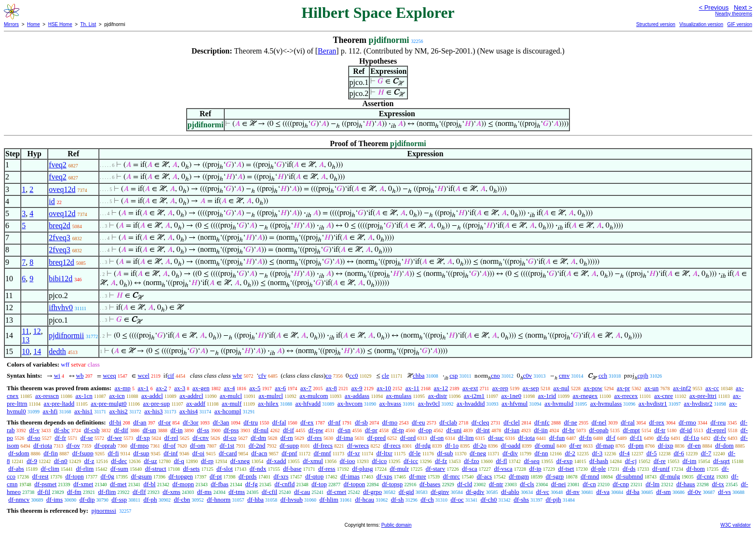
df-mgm (519, 476)
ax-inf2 (682, 388)
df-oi (198, 453)
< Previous (714, 7)
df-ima (344, 438)
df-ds (629, 469)
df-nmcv (19, 499)
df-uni (454, 430)
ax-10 (384, 388)
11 (25, 331)
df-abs (16, 469)
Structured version (655, 24)
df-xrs (281, 476)
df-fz (441, 461)
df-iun (512, 430)
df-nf (334, 422)
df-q (179, 461)
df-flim (107, 492)
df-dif (121, 430)
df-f (611, 438)
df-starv (435, 469)
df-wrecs (358, 445)
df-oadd (511, 445)
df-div (510, 453)
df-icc (411, 461)
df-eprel (716, 430)
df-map (605, 445)
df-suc (496, 438)
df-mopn (183, 484)
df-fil (44, 492)
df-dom (724, 445)
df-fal (279, 422)
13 (26, 340)
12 (37, 331)
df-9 (32, 461)
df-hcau (364, 499)
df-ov (73, 445)
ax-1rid (547, 396)
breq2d (59, 225)
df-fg (252, 484)
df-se (87, 438)
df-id (686, 430)
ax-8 (331, 388)
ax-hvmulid (559, 403)
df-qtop (314, 476)
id (52, 201)
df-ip (535, 469)
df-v (34, 430)
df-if (289, 430)
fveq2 (57, 165)
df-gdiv (475, 492)
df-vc (543, 492)
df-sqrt (722, 461)
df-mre (417, 476)
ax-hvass (391, 403)
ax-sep (531, 388)
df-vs (724, 492)
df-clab (448, 422)
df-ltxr (385, 453)
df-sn (344, 430)
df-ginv (440, 492)
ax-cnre (664, 396)
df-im (689, 461)
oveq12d (62, 189)
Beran (327, 51)
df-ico (379, 461)
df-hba (256, 499)
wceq (109, 376)
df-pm (636, 445)
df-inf (171, 453)
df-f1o (692, 438)
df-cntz (706, 476)
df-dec (119, 461)
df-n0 (61, 461)
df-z (89, 461)
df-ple (598, 469)
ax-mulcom (314, 396)
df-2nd (257, 445)
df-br (568, 430)
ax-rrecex (626, 396)
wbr (237, 376)
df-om (198, 445)
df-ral (628, 422)
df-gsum (141, 476)
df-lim (466, 438)
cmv (564, 376)
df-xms (171, 492)
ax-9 (357, 388)
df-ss (203, 430)
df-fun (557, 438)
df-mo (390, 422)
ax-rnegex (585, 396)
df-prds (248, 476)
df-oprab (105, 445)
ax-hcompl (228, 411)
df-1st (227, 445)
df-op (425, 430)
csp (453, 376)
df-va (603, 492)
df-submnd (629, 476)
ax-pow (593, 388)
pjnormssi (103, 511)
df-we (115, 438)
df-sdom (19, 453)
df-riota (43, 445)
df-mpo (139, 445)
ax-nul (561, 388)
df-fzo (472, 461)
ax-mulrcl (271, 396)
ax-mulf (232, 403)
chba (419, 376)
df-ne (570, 422)
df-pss (231, 430)
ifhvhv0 (61, 307)
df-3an (221, 422)
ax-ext (470, 388)
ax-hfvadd (308, 403)
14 (37, 351)
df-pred (377, 438)
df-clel (512, 422)
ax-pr (623, 388)
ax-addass (357, 396)
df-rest (40, 476)
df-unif (661, 469)
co (328, 376)
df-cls (527, 484)
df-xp (143, 438)
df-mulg (670, 476)
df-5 (652, 453)
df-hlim (329, 499)
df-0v (694, 492)
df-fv (720, 438)
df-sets (191, 469)
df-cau (302, 492)
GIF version (740, 24)
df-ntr (496, 484)
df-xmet (83, 484)
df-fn (585, 438)
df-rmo (688, 422)
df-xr (354, 453)
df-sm (663, 492)
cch (603, 376)
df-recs (392, 445)
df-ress (327, 469)
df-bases (430, 484)
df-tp (398, 430)
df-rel (171, 438)
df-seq (532, 461)
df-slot (225, 469)
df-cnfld (284, 484)
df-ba (633, 492)
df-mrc (452, 476)
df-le (415, 453)
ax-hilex (268, 403)
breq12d (61, 262)
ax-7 (306, 388)
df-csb (92, 430)
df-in (177, 430)
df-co (230, 438)
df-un (149, 430)
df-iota (527, 438)
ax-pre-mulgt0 (108, 403)
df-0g (108, 476)
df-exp (565, 461)
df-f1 (636, 438)
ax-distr (438, 396)
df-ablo (510, 492)
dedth (57, 351)
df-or (164, 422)
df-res (314, 438)
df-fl (502, 461)
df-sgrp (555, 476)
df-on (437, 438)
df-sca (470, 469)
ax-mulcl (231, 396)
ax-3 (180, 388)
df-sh (398, 499)
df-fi (114, 453)
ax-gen (201, 388)
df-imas (350, 476)
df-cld (465, 484)
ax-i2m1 (474, 396)
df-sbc (62, 430)
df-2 (570, 453)
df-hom (696, 469)
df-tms (237, 492)
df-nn (541, 453)
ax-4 (229, 388)
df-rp (207, 461)
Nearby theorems (734, 14)
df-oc (457, 499)
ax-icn (117, 396)
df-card (228, 453)
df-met (118, 484)
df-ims (54, 499)
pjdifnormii (66, 335)
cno (495, 376)
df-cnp (621, 484)
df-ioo (348, 461)
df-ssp (119, 499)
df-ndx (258, 469)
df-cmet (337, 492)
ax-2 (161, 388)
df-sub (445, 453)
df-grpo (372, 492)
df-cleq (480, 422)
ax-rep (500, 388)
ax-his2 (119, 411)
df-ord (408, 438)
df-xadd (276, 461)
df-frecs (323, 445)
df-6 (679, 453)
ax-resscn (47, 396)
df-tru (251, 422)
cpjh (643, 376)
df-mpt (631, 430)
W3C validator (736, 525)
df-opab (599, 430)
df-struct (156, 469)
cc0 (353, 376)
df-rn (287, 438)
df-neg (478, 453)
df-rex (657, 422)
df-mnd (590, 476)
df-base (292, 469)
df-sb (361, 422)
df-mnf (322, 453)
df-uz (150, 461)
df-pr (371, 430)
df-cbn (182, 499)
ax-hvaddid (471, 403)
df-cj (631, 461)
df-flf (139, 492)
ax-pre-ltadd (59, 403)
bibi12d (61, 279)
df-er (575, 445)
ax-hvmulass (606, 403)
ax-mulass (399, 396)
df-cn (589, 484)
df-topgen (181, 476)
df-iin (541, 430)
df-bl (149, 484)
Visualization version (701, 24)
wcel (143, 376)
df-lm (653, 484)
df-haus (686, 484)
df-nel (599, 422)
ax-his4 (189, 411)
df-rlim (85, 469)
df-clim (50, 469)
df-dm (258, 438)
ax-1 (143, 388)
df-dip (87, 499)
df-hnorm (219, 499)
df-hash (599, 461)
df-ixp (666, 445)
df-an (140, 422)
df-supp (289, 445)
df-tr (660, 430)
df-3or (191, 422)
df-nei (559, 484)
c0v (528, 376)
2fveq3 (59, 238)
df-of (169, 445)
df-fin (51, 453)
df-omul (545, 445)
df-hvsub (292, 499)
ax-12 (441, 388)
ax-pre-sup (157, 403)
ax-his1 (83, 411)
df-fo (663, 438)
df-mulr (399, 469)
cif (171, 376)
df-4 (624, 453)
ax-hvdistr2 (698, 403)
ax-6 (280, 388)
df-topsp (392, 484)
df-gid (406, 492)
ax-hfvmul (514, 403)
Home (34, 24)
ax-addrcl (191, 396)
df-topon (354, 484)
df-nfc (542, 422)
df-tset (566, 469)
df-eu (418, 422)
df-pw (316, 430)
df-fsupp (83, 453)
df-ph (150, 499)
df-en (694, 445)
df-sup (141, 453)
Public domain (397, 525)
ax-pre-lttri (703, 396)
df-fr (60, 438)
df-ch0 (489, 499)
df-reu (718, 422)
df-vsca (503, 469)
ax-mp (123, 388)
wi (57, 376)
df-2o (480, 445)
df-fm (74, 492)
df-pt (216, 476)
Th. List (88, 24)
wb (80, 376)
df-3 (597, 453)
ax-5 (255, 388)
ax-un (651, 388)
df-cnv (201, 438)
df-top (319, 484)
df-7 (706, 453)
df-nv (573, 492)
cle (385, 376)
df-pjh (553, 499)
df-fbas (220, 484)
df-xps (384, 476)
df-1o (452, 445)
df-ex (307, 422)
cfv (263, 376)
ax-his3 (153, 411)
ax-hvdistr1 (653, 403)
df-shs (521, 499)
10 (26, 351)
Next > (743, 7)
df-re (659, 461)
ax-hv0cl (429, 403)
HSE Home (60, 24)
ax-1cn (84, 396)
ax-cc (712, 388)
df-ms (204, 492)
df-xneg (240, 461)
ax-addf (196, 403)
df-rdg (423, 445)
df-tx (718, 484)
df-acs (485, 476)
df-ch (427, 499)
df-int (483, 430)
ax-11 (412, 388)
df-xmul (313, 461)
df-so (34, 438)
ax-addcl (152, 396)
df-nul (261, 430)
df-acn (259, 453)
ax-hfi (50, 411)
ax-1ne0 (511, 396)
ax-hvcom (350, 403)
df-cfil (270, 492)
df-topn (74, 476)
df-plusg (362, 469)
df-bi (115, 422)
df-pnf (290, 453)
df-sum (119, 469)
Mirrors (11, 24)
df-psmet (45, 484)
